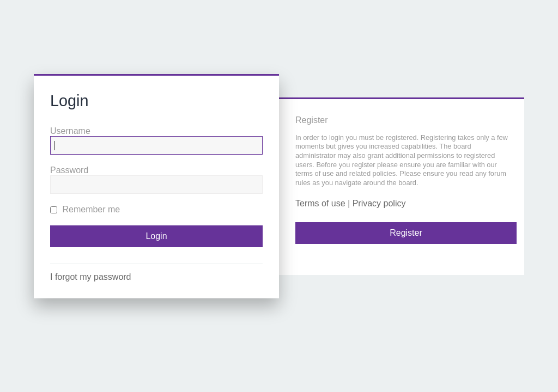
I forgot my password (91, 277)
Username (70, 131)
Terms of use (320, 203)
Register (406, 233)
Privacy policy (379, 203)
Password (69, 170)
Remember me (85, 209)
